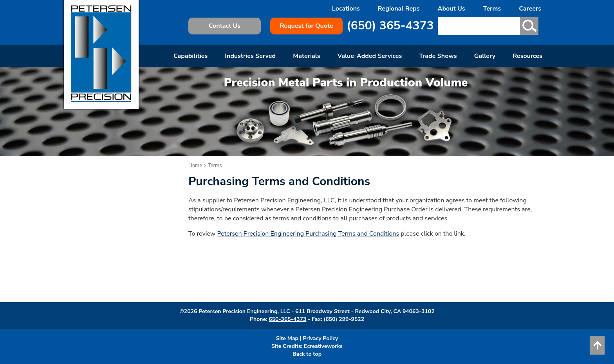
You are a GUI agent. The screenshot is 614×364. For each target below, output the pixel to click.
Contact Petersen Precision (395, 283)
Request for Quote (306, 26)
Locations (346, 9)
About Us (451, 9)
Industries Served (250, 56)
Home (195, 166)
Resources (527, 56)
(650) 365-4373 (390, 26)
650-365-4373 (287, 319)
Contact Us (225, 26)
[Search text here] (478, 26)
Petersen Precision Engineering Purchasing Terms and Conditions (308, 234)
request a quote (278, 292)
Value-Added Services (370, 56)
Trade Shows (438, 56)
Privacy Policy (321, 338)
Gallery (485, 56)
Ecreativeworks (323, 346)
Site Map (287, 338)
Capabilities (191, 56)
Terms (492, 9)
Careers (530, 9)
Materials (306, 56)
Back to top (307, 354)
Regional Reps (399, 9)
